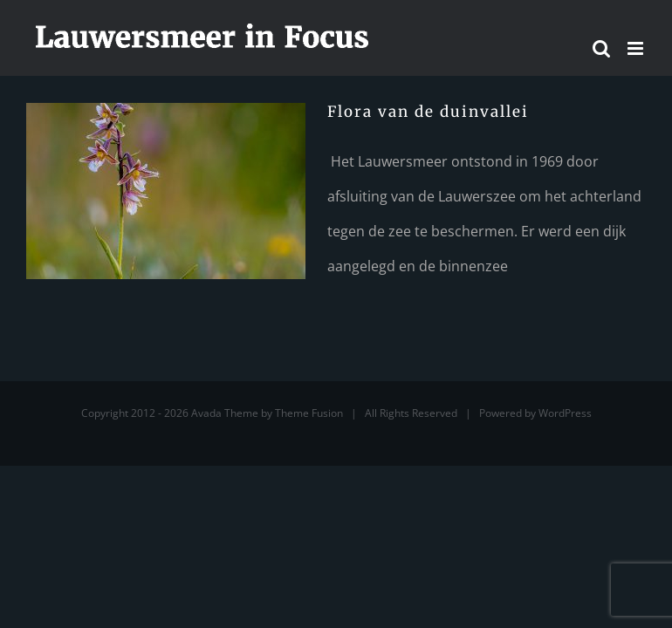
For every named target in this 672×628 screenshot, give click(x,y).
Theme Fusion (309, 413)
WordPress (565, 413)
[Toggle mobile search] (601, 48)
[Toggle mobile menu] (637, 48)
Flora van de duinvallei (428, 112)
